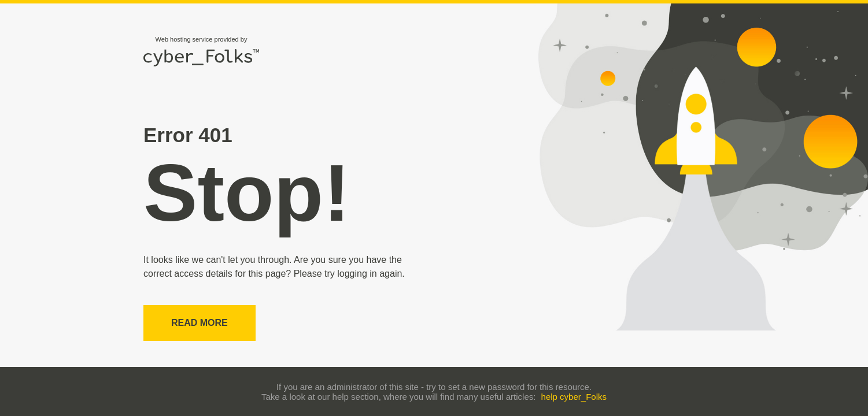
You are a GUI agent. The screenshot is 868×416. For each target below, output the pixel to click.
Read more (200, 323)
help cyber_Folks (574, 397)
